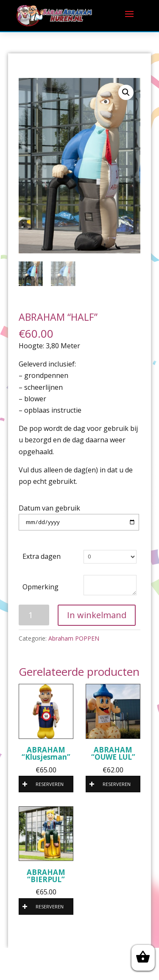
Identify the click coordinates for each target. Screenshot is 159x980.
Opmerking (40, 587)
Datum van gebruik (49, 508)
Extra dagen (42, 556)
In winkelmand (97, 615)
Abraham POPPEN (74, 638)
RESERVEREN (43, 784)
